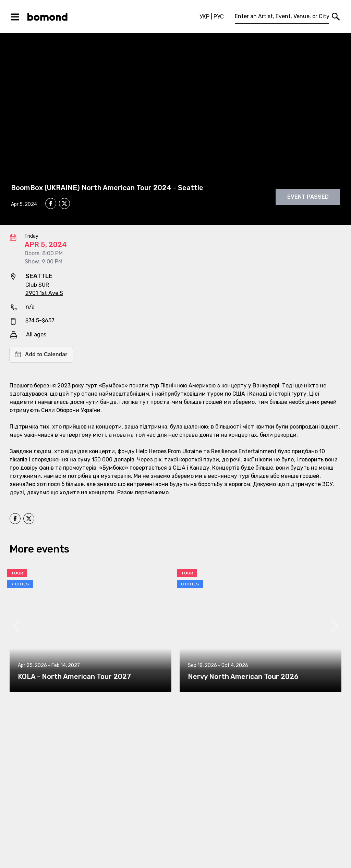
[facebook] (51, 203)
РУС (219, 17)
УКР (204, 17)
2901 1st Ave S (44, 293)
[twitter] (64, 204)
